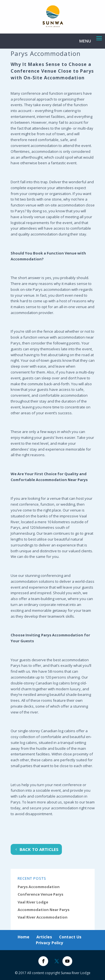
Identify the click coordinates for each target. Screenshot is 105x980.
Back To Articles (39, 849)
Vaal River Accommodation (43, 917)
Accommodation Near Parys (44, 910)
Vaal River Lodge (33, 902)
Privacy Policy (50, 943)
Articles (44, 937)
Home (24, 937)
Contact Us (70, 937)
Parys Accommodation (39, 887)
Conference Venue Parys (40, 894)
